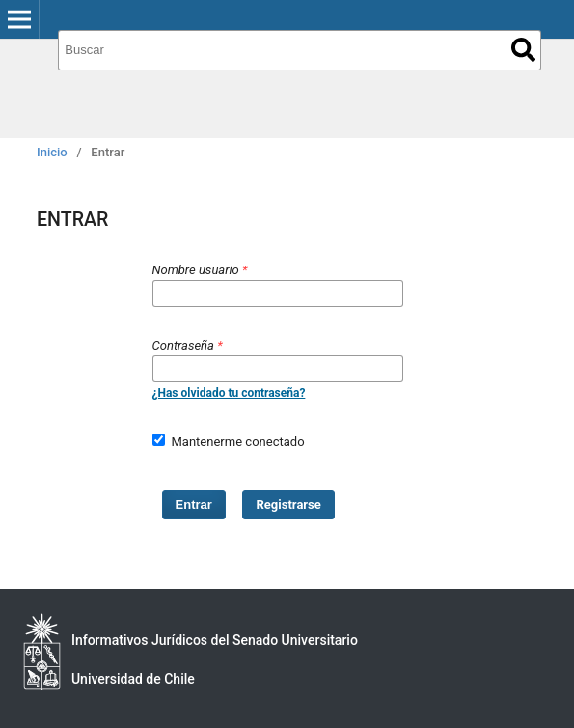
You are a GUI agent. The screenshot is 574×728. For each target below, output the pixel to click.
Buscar (523, 50)
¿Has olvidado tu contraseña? (229, 393)
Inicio (52, 152)
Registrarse (289, 504)
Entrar (194, 504)
